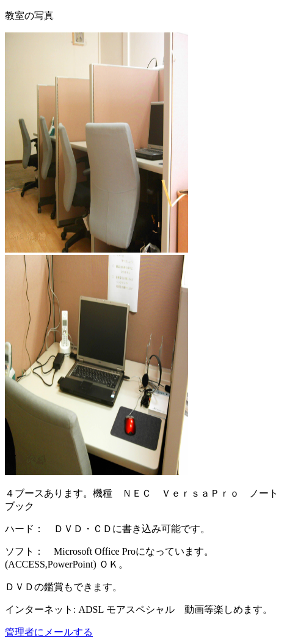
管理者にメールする (49, 632)
